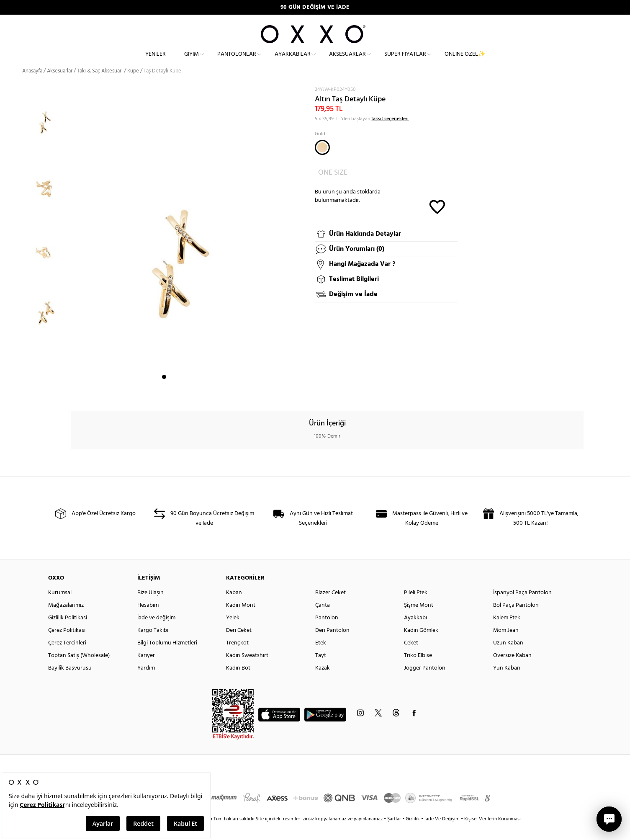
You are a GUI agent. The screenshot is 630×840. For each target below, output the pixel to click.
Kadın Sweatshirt (247, 670)
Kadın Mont (241, 620)
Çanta (323, 620)
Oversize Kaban (512, 670)
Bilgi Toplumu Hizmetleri (167, 658)
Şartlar (395, 834)
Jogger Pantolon (425, 683)
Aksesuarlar (347, 61)
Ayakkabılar (293, 61)
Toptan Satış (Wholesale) (79, 670)
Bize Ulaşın (150, 607)
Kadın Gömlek (421, 645)
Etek (321, 658)
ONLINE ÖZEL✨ (465, 61)
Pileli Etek (416, 607)
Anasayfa (32, 86)
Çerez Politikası (67, 645)
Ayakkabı (415, 633)
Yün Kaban (507, 683)
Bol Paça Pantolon (516, 620)
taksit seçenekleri (390, 133)
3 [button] (179, 392)
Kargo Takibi (153, 645)
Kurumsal (60, 607)
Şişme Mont (419, 620)
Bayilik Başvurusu (70, 683)
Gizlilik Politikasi (68, 633)
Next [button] (75, 253)
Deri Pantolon (332, 645)
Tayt (321, 670)
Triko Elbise (418, 670)
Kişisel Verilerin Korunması (492, 834)
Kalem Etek (507, 633)
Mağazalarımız (66, 620)
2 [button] (172, 392)
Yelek (233, 633)
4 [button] (187, 392)
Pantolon (327, 633)
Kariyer (146, 670)
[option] (47, 132)
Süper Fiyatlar (405, 61)
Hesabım (148, 620)
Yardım (146, 683)
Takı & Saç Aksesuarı (100, 86)
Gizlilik (413, 834)
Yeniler (156, 61)
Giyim (192, 61)
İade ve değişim (156, 633)
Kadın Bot (238, 683)
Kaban (234, 607)
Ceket (411, 658)
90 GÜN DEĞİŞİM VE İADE (315, 7)
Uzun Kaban (508, 658)
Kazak (323, 683)
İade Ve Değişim (442, 834)
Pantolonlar (237, 61)
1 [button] (164, 392)
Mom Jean (506, 645)
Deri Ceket (239, 645)
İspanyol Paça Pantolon (522, 607)
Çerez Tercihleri (67, 658)
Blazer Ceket (330, 607)
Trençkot (237, 658)
